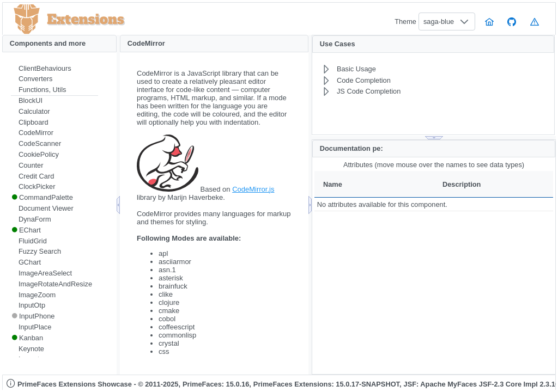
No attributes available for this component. (382, 204)
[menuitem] (54, 69)
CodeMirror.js (253, 189)
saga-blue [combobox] (439, 22)
